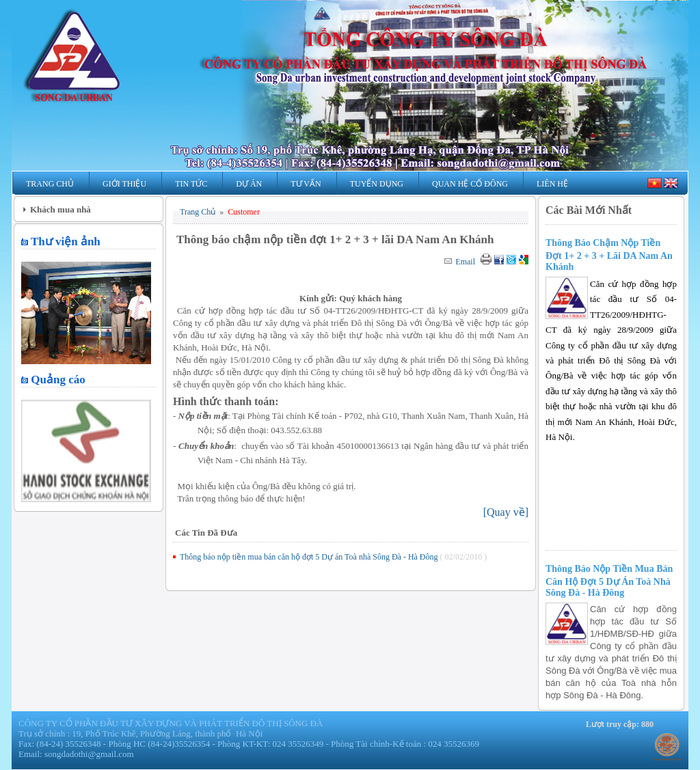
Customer (244, 212)
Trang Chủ (50, 184)
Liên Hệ (552, 184)
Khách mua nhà (60, 209)
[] (506, 512)
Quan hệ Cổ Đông (470, 184)
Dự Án (249, 184)
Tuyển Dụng (377, 184)
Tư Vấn (306, 184)
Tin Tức (191, 184)
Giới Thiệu (124, 184)
